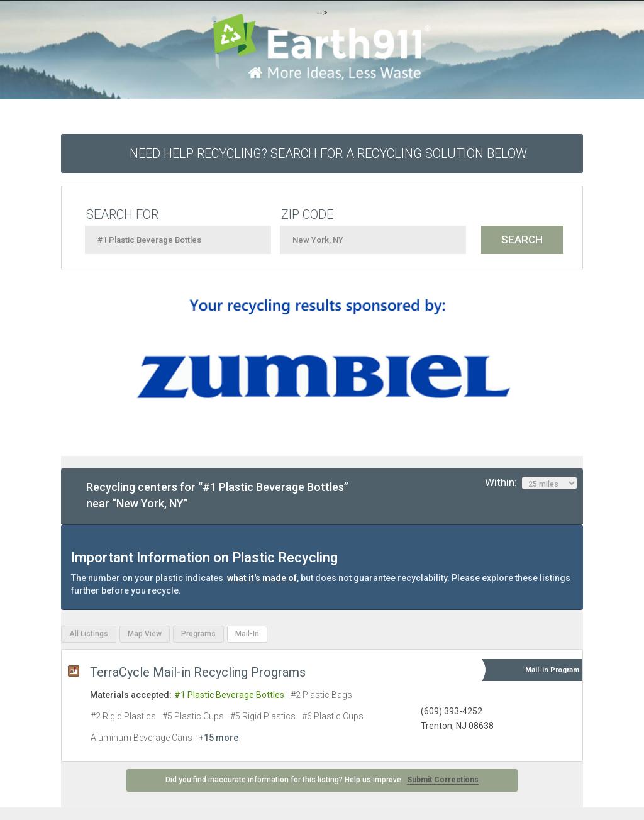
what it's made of (262, 578)
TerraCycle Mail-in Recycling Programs (198, 672)
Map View (145, 634)
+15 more (219, 738)
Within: (531, 483)
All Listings (89, 634)
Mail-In (247, 634)
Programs (198, 634)
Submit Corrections (443, 780)
